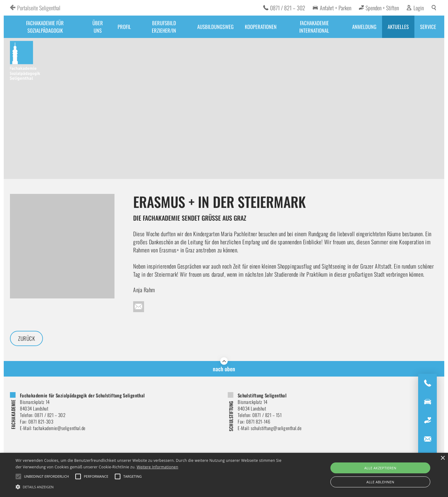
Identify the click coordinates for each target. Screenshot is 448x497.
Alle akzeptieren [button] (380, 468)
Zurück (27, 339)
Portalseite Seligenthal (39, 8)
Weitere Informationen (157, 467)
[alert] (224, 475)
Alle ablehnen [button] (380, 482)
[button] (151, 486)
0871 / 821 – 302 (288, 8)
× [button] (443, 458)
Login (419, 8)
